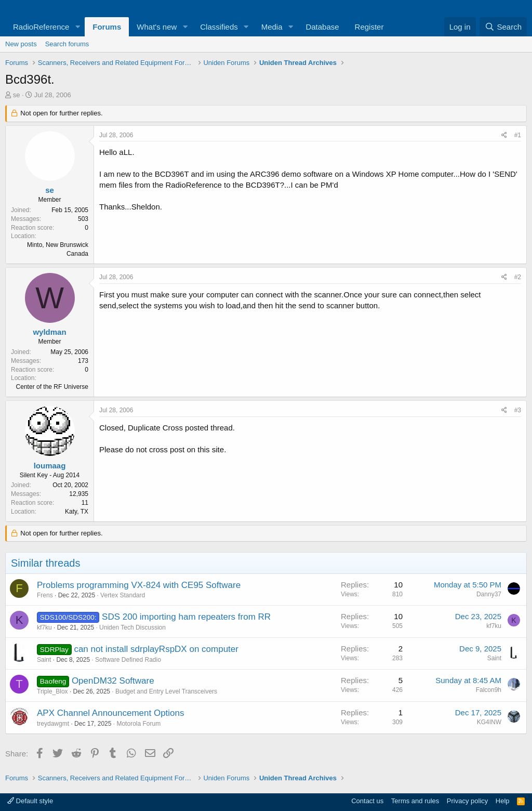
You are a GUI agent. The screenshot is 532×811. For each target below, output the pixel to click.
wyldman (49, 332)
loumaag (50, 466)
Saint (44, 660)
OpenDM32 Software (113, 681)
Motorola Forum (138, 724)
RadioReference (41, 27)
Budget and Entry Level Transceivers (166, 691)
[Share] (504, 135)
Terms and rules (415, 801)
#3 (518, 410)
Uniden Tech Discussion (132, 627)
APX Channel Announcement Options (111, 713)
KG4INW (489, 722)
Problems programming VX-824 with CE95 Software (139, 585)
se (17, 95)
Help (503, 801)
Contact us (367, 801)
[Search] (503, 27)
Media (272, 27)
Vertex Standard (123, 595)
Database (322, 27)
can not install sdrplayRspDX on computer (156, 649)
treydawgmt (53, 724)
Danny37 (489, 594)
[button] (77, 27)
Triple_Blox (52, 691)
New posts (21, 44)
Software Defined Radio (128, 660)
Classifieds (219, 27)
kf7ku (44, 627)
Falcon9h (489, 690)
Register (369, 27)
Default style (30, 801)
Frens (45, 595)
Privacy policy (467, 801)
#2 (518, 277)
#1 (518, 135)
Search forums (67, 44)
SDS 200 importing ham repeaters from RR (186, 617)
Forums (107, 27)
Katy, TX (77, 512)
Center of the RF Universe (52, 387)
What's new (157, 27)
